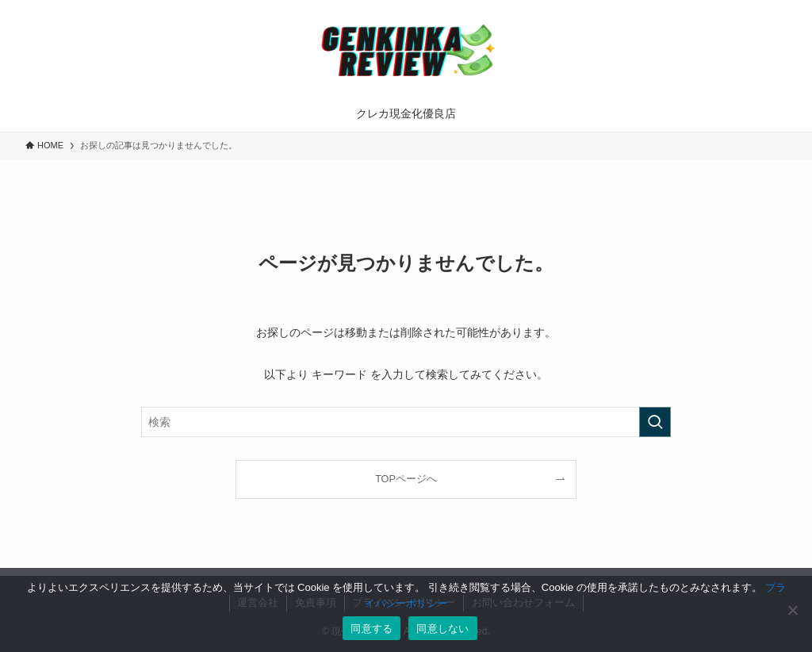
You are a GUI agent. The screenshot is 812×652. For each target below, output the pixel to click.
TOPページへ (406, 479)
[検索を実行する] (655, 422)
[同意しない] (792, 610)
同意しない (442, 629)
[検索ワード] (406, 422)
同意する (372, 629)
